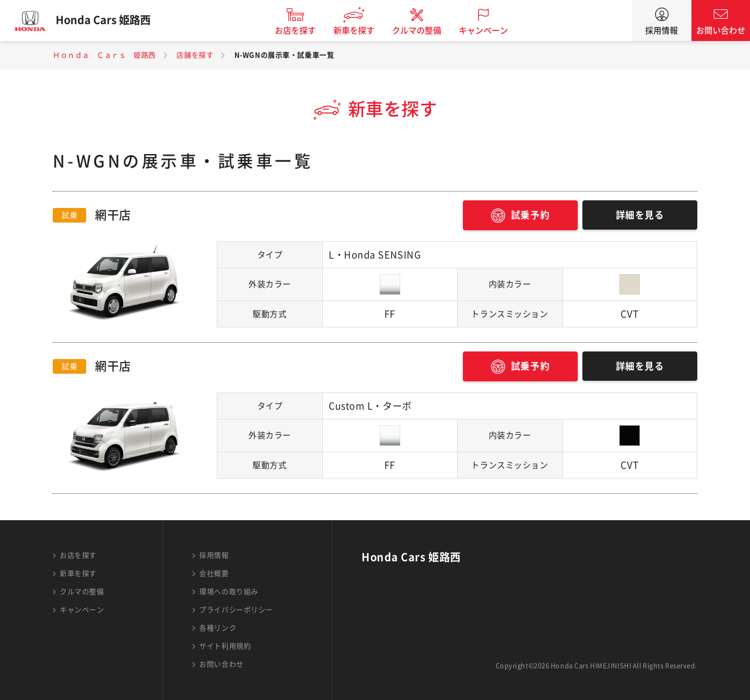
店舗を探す (195, 55)
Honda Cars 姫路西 (108, 21)
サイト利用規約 (225, 646)
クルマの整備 (422, 30)
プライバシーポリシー (236, 610)
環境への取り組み (229, 592)
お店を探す (301, 30)
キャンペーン (489, 30)
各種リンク (218, 628)
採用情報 (662, 30)
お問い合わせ (721, 30)
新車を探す (359, 30)
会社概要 (214, 573)
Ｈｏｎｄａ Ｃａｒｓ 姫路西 (104, 55)
